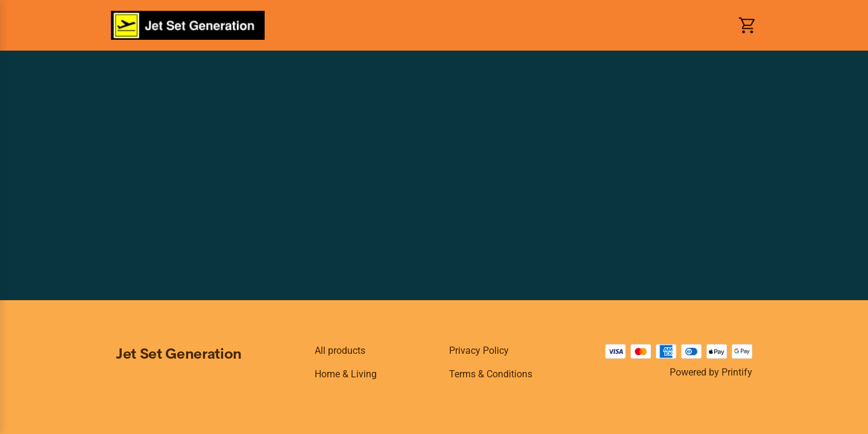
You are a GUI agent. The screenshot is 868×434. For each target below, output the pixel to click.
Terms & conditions (491, 374)
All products (340, 351)
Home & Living (346, 374)
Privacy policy (479, 351)
